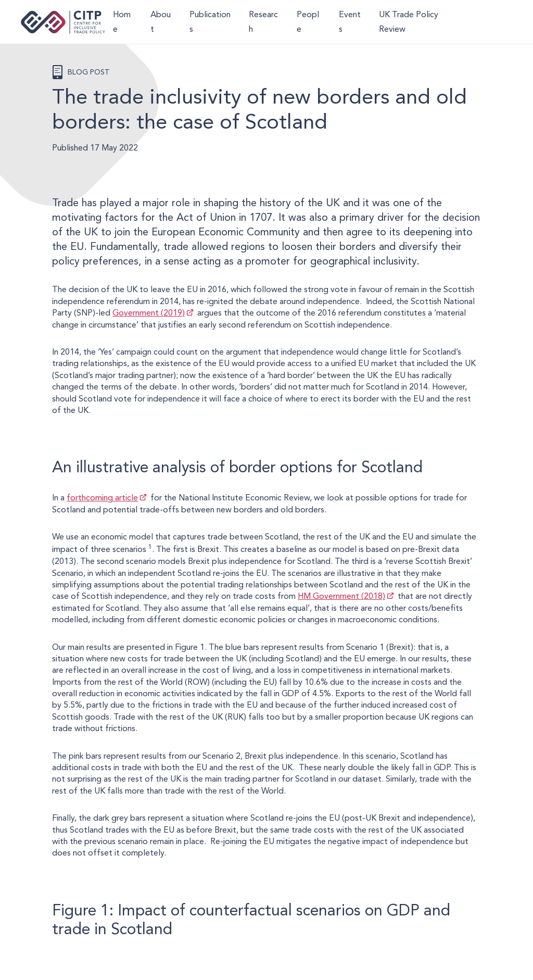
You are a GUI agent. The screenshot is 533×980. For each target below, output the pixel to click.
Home (122, 22)
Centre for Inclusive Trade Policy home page (63, 22)
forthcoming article (102, 498)
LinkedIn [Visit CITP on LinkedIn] (480, 22)
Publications (210, 22)
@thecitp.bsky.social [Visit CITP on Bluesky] (500, 22)
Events (350, 22)
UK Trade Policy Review (409, 22)
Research (263, 22)
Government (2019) (149, 313)
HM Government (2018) (341, 596)
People (308, 22)
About (161, 22)
